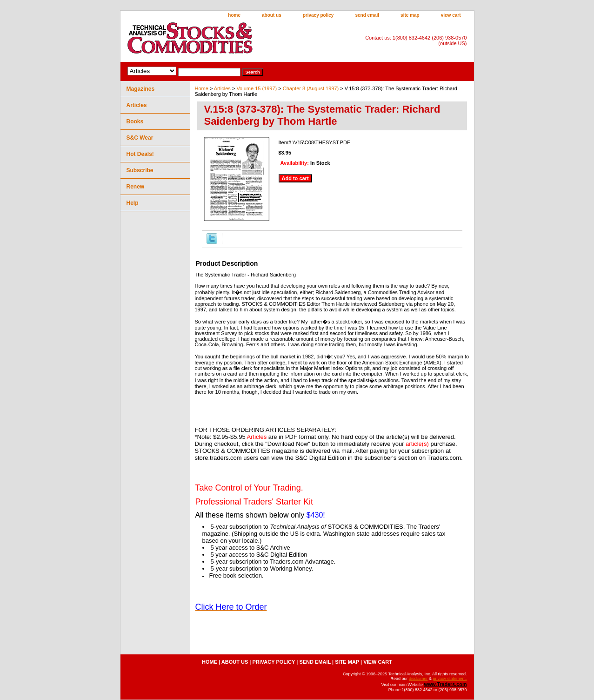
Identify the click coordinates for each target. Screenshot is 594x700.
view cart (451, 15)
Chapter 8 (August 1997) (311, 88)
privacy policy (318, 15)
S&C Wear (140, 138)
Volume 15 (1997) (257, 88)
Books (135, 121)
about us (272, 15)
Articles (222, 88)
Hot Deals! (140, 154)
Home (202, 88)
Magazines (141, 89)
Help (133, 203)
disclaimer (418, 679)
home (234, 15)
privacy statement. (450, 679)
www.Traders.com (445, 684)
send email (367, 15)
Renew (136, 187)
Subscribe (140, 170)
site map (410, 15)
